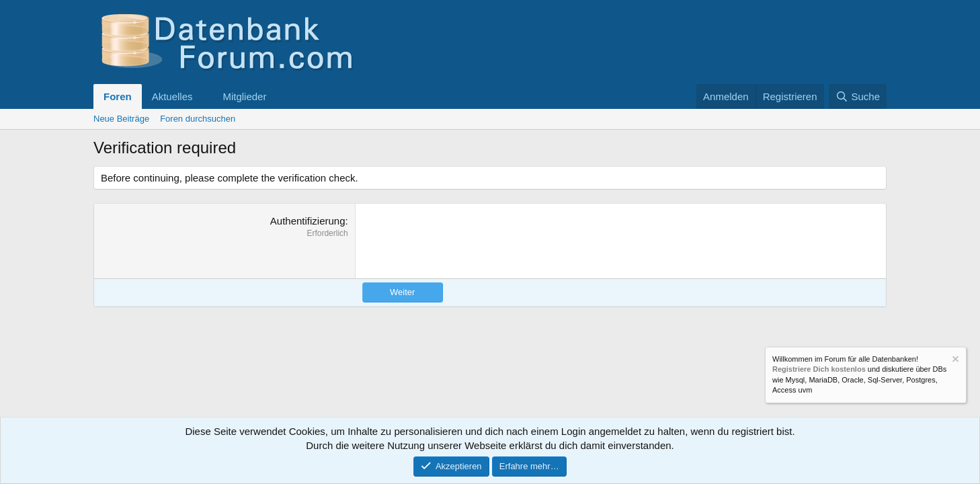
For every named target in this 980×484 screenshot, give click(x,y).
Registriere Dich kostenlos (819, 370)
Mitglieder (244, 96)
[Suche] (858, 96)
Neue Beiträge (121, 119)
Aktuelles (172, 96)
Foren (118, 96)
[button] (203, 96)
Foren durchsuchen (198, 119)
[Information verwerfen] (954, 361)
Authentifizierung (308, 221)
